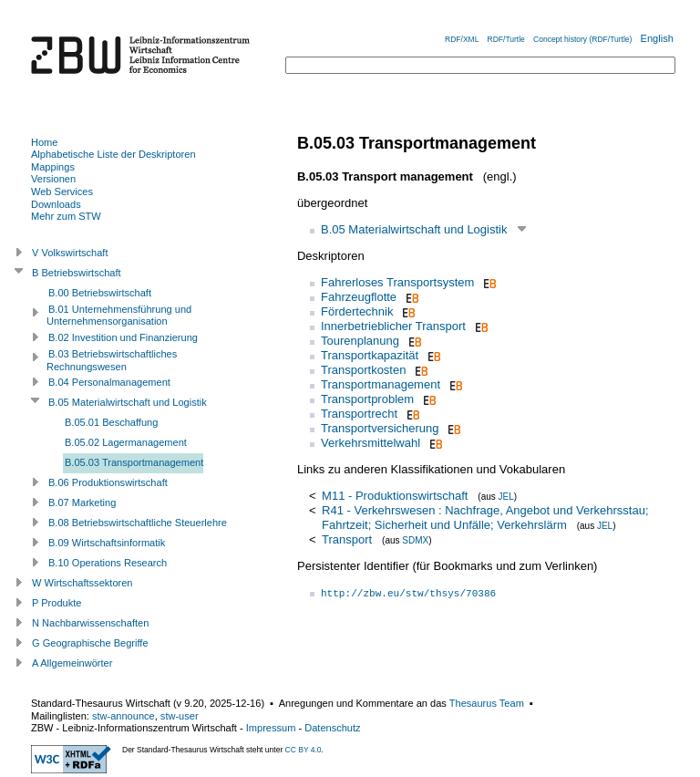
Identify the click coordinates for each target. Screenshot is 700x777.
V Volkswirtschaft (70, 253)
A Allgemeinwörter (72, 663)
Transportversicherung (380, 428)
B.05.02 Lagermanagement (126, 442)
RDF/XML (462, 39)
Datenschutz (332, 728)
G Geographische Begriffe (90, 643)
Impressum (271, 728)
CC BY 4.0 (304, 750)
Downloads (56, 204)
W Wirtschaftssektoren (82, 583)
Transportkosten (363, 370)
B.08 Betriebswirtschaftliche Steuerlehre (138, 523)
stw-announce (124, 716)
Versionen (53, 179)
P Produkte (57, 603)
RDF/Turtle (506, 39)
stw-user (180, 716)
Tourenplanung (360, 341)
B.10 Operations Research (108, 563)
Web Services (62, 192)
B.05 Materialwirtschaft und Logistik (414, 229)
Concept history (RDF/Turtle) (582, 39)
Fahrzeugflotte (359, 297)
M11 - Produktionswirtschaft (395, 496)
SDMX (415, 540)
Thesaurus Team (487, 703)
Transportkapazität (370, 355)
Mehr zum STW (66, 216)
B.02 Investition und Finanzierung (123, 337)
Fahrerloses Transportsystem (397, 282)
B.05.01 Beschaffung (111, 422)
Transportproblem (367, 399)
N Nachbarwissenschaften (90, 623)
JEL (506, 497)
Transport (347, 539)
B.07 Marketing (82, 502)
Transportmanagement (381, 384)
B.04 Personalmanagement (109, 382)
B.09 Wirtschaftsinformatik (107, 543)
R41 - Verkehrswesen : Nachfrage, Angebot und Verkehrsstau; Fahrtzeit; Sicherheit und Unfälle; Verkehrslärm (485, 518)
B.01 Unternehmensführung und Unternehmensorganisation (119, 316)
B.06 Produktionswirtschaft (108, 482)
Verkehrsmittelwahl (371, 443)
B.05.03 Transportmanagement (134, 462)
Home (44, 142)
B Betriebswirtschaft (77, 273)
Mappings (53, 167)
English (657, 38)
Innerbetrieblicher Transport (393, 326)
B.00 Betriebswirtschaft (100, 293)
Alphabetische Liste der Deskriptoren (113, 154)
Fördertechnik (357, 311)
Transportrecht (359, 414)
